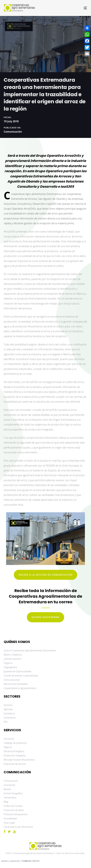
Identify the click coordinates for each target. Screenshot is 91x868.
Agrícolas (8, 709)
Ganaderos (9, 713)
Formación (9, 739)
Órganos (8, 663)
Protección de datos (14, 810)
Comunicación (13, 131)
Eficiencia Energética (14, 751)
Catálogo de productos (15, 743)
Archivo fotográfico (13, 793)
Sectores (8, 705)
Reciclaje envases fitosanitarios (19, 760)
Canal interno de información (18, 827)
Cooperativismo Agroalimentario (20, 688)
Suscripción (9, 785)
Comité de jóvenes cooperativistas (21, 676)
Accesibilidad (10, 818)
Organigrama (10, 667)
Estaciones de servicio (15, 764)
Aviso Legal (9, 823)
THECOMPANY (30, 861)
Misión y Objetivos (13, 655)
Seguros (8, 747)
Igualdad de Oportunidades (18, 671)
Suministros (10, 718)
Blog (6, 802)
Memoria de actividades (16, 684)
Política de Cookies (13, 806)
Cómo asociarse (12, 680)
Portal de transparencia (16, 814)
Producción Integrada (15, 755)
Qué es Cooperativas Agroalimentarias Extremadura (30, 650)
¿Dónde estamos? (13, 659)
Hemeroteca (10, 798)
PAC (6, 722)
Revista (7, 789)
